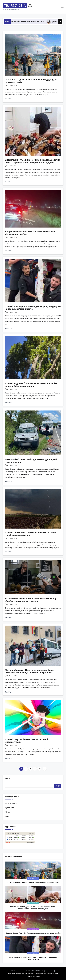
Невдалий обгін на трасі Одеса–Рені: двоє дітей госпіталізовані (31, 461)
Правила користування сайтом (47, 973)
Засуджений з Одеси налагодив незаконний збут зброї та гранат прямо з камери (31, 600)
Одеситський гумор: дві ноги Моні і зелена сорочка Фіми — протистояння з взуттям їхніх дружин (32, 161)
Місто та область (11, 803)
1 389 (39, 769)
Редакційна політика (33, 976)
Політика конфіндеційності (17, 973)
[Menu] (62, 7)
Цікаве (8, 816)
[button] (45, 769)
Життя (7, 812)
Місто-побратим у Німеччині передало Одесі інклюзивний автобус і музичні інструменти (29, 671)
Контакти (31, 973)
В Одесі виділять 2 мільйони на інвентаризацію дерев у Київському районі (31, 385)
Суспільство (10, 808)
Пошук (8, 778)
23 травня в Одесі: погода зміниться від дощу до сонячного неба (29, 21)
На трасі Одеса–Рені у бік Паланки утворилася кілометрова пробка (30, 233)
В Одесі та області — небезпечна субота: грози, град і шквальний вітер (31, 534)
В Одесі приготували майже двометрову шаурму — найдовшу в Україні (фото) (33, 308)
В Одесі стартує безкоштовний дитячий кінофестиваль (26, 741)
